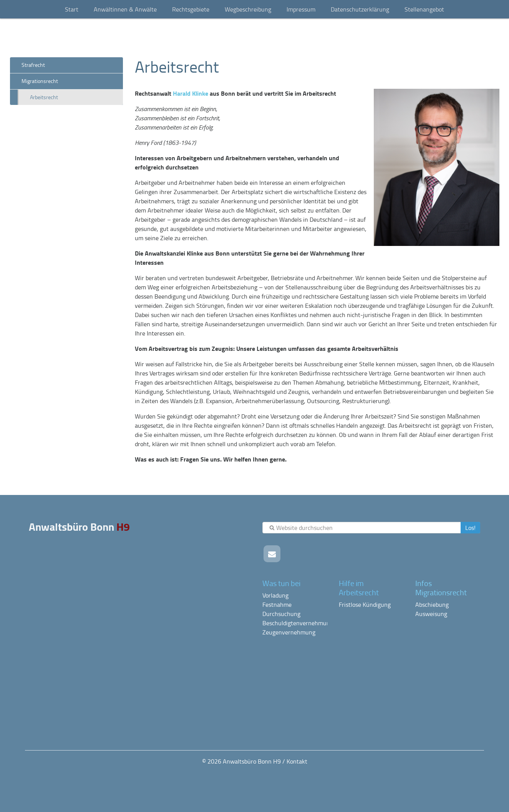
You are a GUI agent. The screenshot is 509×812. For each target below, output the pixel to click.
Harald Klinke (191, 93)
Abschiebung (432, 604)
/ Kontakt (295, 761)
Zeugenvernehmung (289, 632)
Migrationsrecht (40, 81)
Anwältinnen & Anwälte (125, 9)
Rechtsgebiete (191, 9)
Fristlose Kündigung (365, 604)
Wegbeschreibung (248, 9)
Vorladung (275, 595)
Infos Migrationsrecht (441, 588)
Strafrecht (33, 65)
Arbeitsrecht (44, 97)
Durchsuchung (281, 614)
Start (72, 9)
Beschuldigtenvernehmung (298, 623)
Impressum (301, 9)
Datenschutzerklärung (360, 9)
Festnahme (277, 604)
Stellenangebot (424, 9)
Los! (470, 528)
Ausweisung (431, 614)
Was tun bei (281, 583)
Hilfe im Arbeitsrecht (359, 588)
